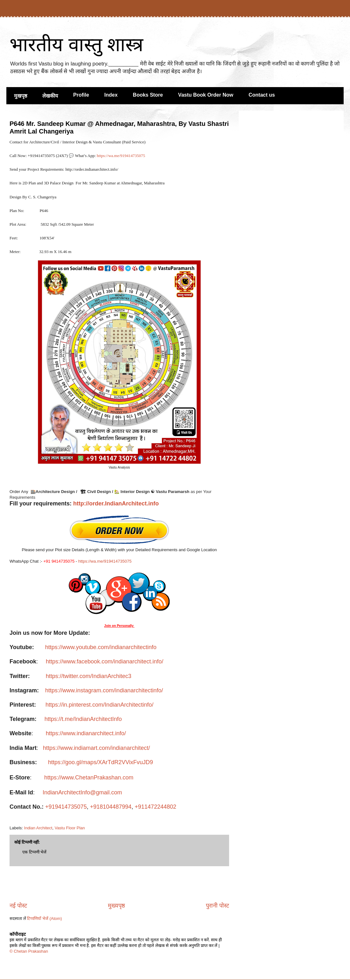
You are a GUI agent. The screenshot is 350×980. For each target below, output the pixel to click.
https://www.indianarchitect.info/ (86, 733)
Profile (81, 95)
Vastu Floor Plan (70, 828)
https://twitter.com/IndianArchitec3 (89, 676)
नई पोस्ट (18, 906)
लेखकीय (50, 96)
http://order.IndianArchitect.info (116, 504)
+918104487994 (111, 807)
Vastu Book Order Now (206, 95)
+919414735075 (66, 807)
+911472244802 (155, 807)
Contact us (262, 95)
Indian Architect (38, 828)
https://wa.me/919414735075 (121, 156)
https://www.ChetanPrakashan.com (90, 778)
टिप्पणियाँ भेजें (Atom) (44, 918)
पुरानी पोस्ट (217, 906)
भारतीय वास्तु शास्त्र (76, 45)
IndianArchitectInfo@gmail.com (82, 792)
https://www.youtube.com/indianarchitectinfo (101, 647)
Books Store (148, 95)
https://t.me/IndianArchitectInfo (83, 719)
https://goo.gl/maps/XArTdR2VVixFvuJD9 (101, 762)
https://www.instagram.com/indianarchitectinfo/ (104, 690)
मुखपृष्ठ (21, 96)
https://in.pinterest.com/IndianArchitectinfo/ (99, 705)
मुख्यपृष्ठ (116, 906)
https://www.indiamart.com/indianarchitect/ (96, 748)
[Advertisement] (119, 884)
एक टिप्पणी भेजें (34, 852)
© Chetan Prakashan (29, 951)
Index (111, 95)
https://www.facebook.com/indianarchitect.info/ (105, 661)
